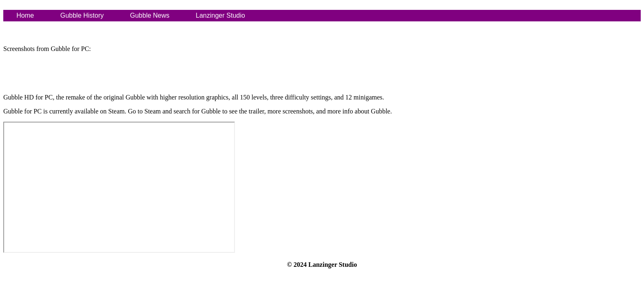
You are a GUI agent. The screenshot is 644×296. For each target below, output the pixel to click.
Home (25, 15)
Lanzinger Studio (221, 15)
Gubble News (150, 15)
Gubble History (82, 15)
